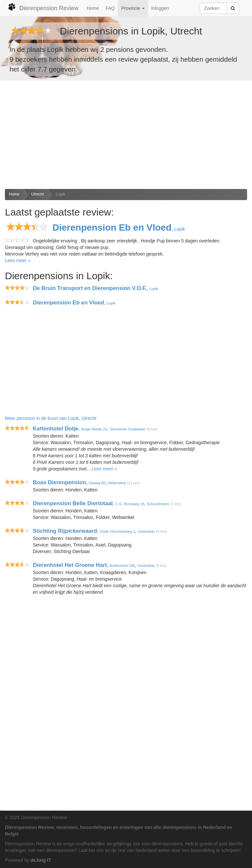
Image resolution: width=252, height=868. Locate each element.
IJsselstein (146, 531)
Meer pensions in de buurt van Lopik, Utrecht (51, 418)
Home (93, 8)
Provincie (133, 8)
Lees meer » (18, 260)
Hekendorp (117, 483)
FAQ (110, 8)
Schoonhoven (158, 504)
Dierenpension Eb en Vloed (112, 227)
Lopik (61, 194)
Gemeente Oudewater (128, 429)
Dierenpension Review (43, 7)
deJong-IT (41, 860)
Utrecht (38, 194)
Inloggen (160, 8)
